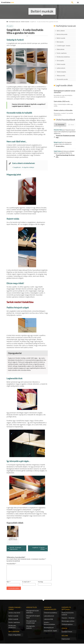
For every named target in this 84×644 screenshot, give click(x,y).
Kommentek (61, 116)
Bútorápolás (61, 40)
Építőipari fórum (67, 632)
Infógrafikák (14, 632)
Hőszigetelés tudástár (31, 627)
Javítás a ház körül (14, 613)
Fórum (72, 116)
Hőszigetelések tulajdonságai (31, 622)
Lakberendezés (62, 62)
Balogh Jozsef (58, 134)
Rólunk (65, 636)
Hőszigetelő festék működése (32, 612)
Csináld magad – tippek (15, 609)
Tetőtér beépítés (62, 65)
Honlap (40, 582)
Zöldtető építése (67, 625)
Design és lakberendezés (50, 609)
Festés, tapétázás (62, 49)
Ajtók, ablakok (61, 30)
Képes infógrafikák (15, 635)
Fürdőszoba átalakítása (64, 52)
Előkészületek (61, 46)
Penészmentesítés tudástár (68, 614)
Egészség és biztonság (66, 609)
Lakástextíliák (48, 619)
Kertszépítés (61, 56)
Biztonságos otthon (68, 621)
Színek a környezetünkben (49, 624)
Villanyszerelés (62, 68)
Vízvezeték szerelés (63, 71)
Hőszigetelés (32, 608)
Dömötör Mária (58, 122)
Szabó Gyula (57, 143)
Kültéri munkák (62, 59)
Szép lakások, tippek (50, 631)
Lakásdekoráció (49, 616)
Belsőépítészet (49, 628)
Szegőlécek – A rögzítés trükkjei (24, 168)
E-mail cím (26, 582)
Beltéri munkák (62, 37)
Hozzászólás (11, 564)
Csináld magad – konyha (64, 43)
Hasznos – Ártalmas (68, 618)
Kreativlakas (8, 2)
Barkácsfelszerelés (63, 34)
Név (8, 582)
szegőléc (10, 26)
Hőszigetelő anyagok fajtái (33, 617)
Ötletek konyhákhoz (50, 613)
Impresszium (66, 639)
